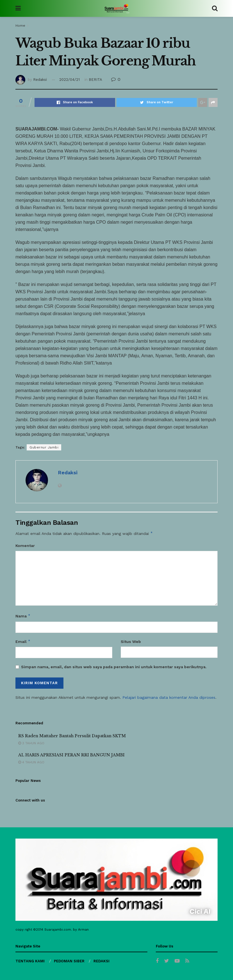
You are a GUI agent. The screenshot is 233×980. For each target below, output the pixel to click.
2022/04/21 (69, 80)
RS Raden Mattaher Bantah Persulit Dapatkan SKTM (72, 736)
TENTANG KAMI (30, 961)
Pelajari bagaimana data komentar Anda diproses (169, 697)
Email (23, 642)
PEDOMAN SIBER (69, 961)
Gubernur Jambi (44, 447)
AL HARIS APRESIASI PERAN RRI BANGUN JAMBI (71, 755)
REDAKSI (101, 961)
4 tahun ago (31, 762)
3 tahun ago (31, 743)
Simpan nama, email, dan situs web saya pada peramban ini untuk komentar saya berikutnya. (114, 667)
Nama (23, 616)
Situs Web (131, 642)
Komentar (25, 546)
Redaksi (40, 80)
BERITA (95, 80)
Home (20, 26)
